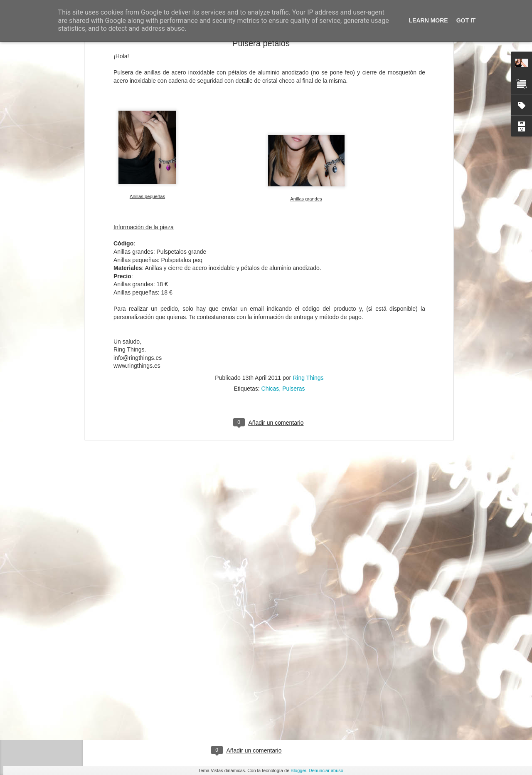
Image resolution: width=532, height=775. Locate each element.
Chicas (270, 301)
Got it (466, 20)
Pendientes (271, 716)
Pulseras (293, 301)
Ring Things (308, 290)
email (223, 646)
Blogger (298, 770)
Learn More (429, 20)
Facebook (181, 693)
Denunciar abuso (326, 770)
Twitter (136, 685)
